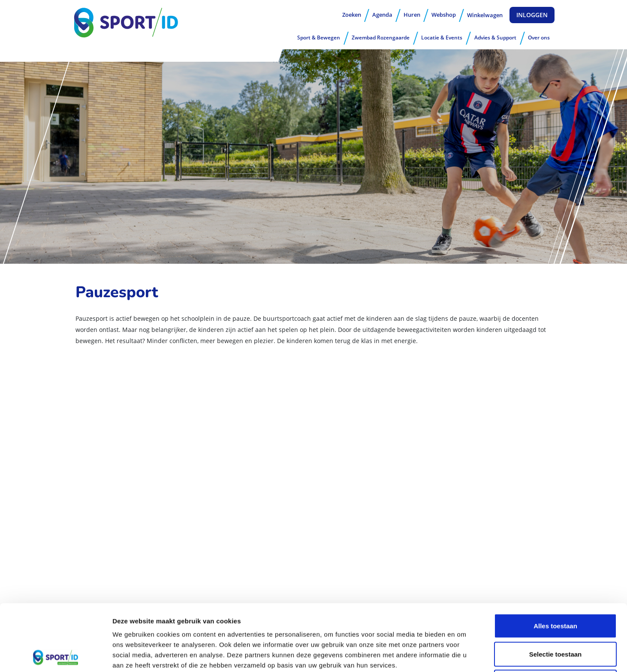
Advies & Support (495, 38)
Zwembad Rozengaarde (381, 38)
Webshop (444, 15)
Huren (412, 15)
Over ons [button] (539, 38)
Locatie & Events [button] (442, 38)
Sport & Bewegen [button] (319, 38)
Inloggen (532, 15)
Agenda (382, 15)
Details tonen (463, 655)
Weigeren (555, 616)
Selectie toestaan (556, 588)
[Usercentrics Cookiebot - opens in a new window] (56, 655)
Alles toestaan (555, 559)
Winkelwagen (485, 15)
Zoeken (352, 15)
